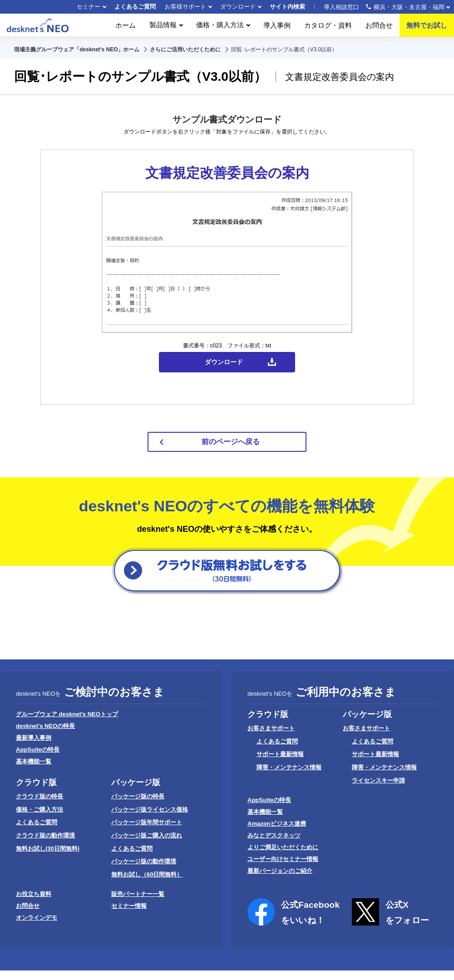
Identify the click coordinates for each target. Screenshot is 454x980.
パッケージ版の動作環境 (144, 861)
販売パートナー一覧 (138, 894)
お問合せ (379, 27)
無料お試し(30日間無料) (48, 849)
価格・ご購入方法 (39, 809)
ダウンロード (238, 7)
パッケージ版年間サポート (147, 822)
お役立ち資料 (34, 894)
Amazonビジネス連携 (277, 824)
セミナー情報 (129, 906)
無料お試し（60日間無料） (147, 874)
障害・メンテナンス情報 (289, 767)
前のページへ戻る (231, 442)
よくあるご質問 (135, 7)
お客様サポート (185, 7)
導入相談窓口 (384, 7)
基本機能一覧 (34, 761)
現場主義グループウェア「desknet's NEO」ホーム (77, 49)
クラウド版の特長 (39, 796)
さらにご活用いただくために (185, 49)
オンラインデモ (37, 918)
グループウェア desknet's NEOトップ (67, 714)
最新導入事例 (34, 738)
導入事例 (277, 27)
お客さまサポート (271, 728)
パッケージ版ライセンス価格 (150, 809)
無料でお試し (427, 27)
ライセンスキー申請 (378, 780)
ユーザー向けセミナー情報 (283, 859)
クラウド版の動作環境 (45, 835)
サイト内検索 (287, 7)
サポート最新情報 (280, 754)
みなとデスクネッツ (274, 835)
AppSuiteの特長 (38, 750)
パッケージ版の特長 (138, 796)
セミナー (89, 7)
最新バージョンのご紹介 (280, 871)
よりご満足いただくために (283, 847)
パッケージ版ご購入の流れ (147, 835)
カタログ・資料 (328, 27)
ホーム (126, 27)
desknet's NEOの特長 (45, 726)
